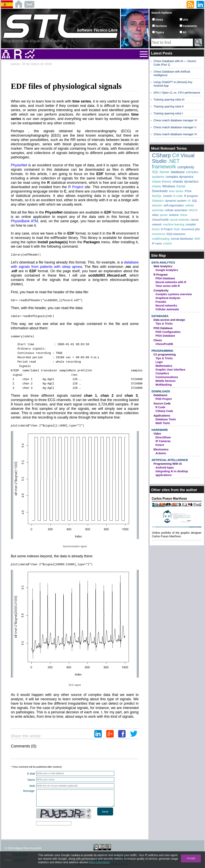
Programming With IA (168, 464)
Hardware (160, 430)
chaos (156, 186)
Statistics (158, 201)
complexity (186, 167)
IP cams (157, 243)
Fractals (161, 302)
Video (157, 434)
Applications (162, 416)
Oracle (167, 196)
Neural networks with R (171, 282)
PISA (188, 191)
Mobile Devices (166, 381)
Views (159, 20)
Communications (167, 377)
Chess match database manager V (175, 127)
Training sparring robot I (168, 113)
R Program (161, 275)
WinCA (193, 210)
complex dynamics (180, 177)
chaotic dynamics (186, 182)
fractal (181, 186)
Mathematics (164, 366)
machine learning (174, 224)
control (167, 243)
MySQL (157, 196)
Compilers (162, 373)
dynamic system (176, 201)
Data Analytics (163, 263)
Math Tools (163, 423)
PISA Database (165, 278)
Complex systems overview (174, 294)
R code (178, 196)
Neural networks (166, 306)
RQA (177, 229)
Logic (159, 362)
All (185, 32)
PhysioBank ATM (25, 221)
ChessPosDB (160, 220)
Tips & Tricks (164, 324)
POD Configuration (168, 332)
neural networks (180, 220)
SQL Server (161, 172)
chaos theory (162, 182)
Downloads (160, 191)
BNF (197, 239)
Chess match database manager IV (175, 134)
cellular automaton (176, 210)
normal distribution (182, 239)
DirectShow (163, 437)
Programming (163, 351)
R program (191, 196)
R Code (160, 407)
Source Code (162, 403)
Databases (160, 316)
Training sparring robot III (169, 100)
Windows (169, 186)
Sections (161, 26)
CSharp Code (164, 411)
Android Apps (165, 468)
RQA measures (176, 234)
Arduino (174, 215)
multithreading (161, 239)
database (178, 172)
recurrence (159, 234)
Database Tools (166, 419)
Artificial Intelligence (170, 460)
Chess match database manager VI (175, 120)
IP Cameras (163, 441)
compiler (191, 224)
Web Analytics (163, 266)
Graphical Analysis (168, 298)
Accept (191, 858)
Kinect (156, 229)
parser (164, 215)
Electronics (161, 449)
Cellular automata (167, 309)
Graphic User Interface (170, 370)
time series (176, 191)
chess (184, 215)
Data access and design (169, 320)
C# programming (165, 354)
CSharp (161, 155)
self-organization (174, 205)
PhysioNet (19, 165)
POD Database (163, 328)
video (155, 215)
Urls (185, 20)
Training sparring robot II (169, 106)
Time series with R (168, 286)
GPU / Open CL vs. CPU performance (177, 93)
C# (176, 155)
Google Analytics (167, 270)
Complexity (161, 290)
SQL (195, 201)
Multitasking (164, 385)
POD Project (164, 399)
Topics (160, 32)
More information (100, 862)
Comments (190, 26)
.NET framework (166, 164)
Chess (158, 340)
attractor (157, 205)
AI (189, 201)
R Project (76, 187)
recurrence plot (190, 229)
